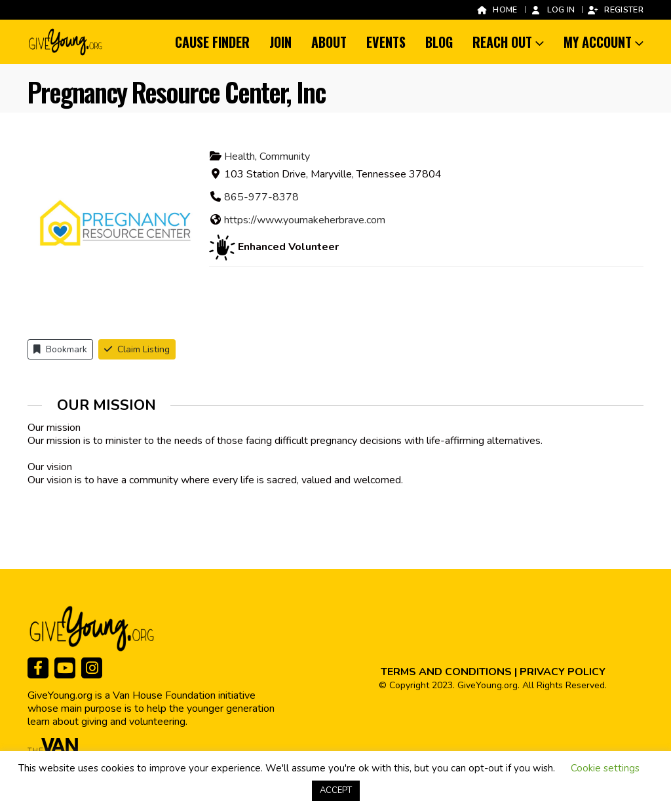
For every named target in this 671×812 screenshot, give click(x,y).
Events (386, 42)
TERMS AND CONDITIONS (446, 672)
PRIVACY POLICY (563, 672)
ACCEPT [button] (336, 790)
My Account (598, 42)
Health (240, 157)
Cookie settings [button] (605, 768)
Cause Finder (212, 42)
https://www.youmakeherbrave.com (305, 220)
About (329, 42)
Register (615, 9)
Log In (553, 9)
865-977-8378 (261, 197)
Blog (439, 42)
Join (280, 42)
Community (285, 157)
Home (496, 9)
